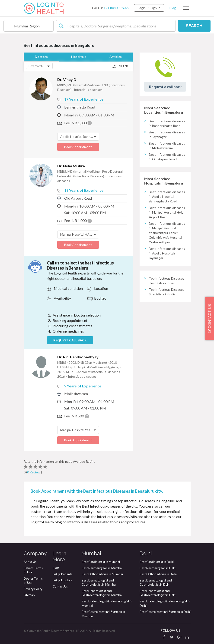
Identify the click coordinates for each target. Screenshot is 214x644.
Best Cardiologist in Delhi (157, 562)
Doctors (41, 57)
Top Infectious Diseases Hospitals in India (167, 281)
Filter (123, 66)
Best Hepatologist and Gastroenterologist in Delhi (158, 593)
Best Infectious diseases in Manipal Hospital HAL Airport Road (167, 212)
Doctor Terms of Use (33, 581)
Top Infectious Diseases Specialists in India (167, 292)
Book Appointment (78, 147)
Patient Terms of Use (33, 570)
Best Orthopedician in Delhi (158, 574)
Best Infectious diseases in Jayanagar (167, 134)
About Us (30, 562)
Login (142, 8)
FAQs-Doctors (62, 580)
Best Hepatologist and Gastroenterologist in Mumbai (102, 593)
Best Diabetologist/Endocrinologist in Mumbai (107, 603)
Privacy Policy (33, 589)
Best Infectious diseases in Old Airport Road (167, 157)
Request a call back (165, 87)
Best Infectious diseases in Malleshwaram (167, 146)
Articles (116, 57)
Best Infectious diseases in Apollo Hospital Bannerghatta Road (167, 197)
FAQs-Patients (62, 574)
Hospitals (79, 57)
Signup (155, 8)
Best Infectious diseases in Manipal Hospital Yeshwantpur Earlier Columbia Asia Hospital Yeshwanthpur (167, 233)
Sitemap (29, 595)
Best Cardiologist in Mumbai (101, 562)
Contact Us (60, 586)
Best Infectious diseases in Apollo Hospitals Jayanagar (167, 253)
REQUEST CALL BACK (70, 340)
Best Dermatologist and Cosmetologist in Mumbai (99, 583)
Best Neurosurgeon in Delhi (158, 568)
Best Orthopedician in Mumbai (102, 574)
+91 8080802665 (116, 8)
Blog (173, 8)
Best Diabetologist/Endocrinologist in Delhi (165, 603)
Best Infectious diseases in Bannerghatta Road (167, 123)
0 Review (34, 472)
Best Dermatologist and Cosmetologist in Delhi (156, 583)
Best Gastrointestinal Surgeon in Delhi (165, 612)
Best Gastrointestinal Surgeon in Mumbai (103, 614)
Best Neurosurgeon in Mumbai (102, 568)
